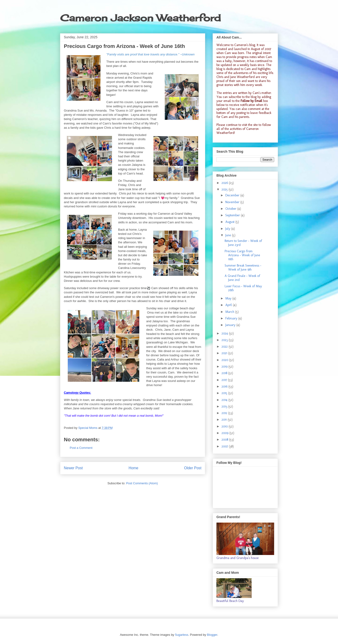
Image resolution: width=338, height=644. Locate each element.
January (231, 325)
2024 (225, 333)
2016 (225, 386)
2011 (225, 420)
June (229, 235)
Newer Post (73, 468)
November (233, 202)
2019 (225, 367)
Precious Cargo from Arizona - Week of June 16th (242, 255)
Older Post (193, 468)
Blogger (212, 635)
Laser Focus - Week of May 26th (243, 288)
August (230, 222)
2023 (225, 340)
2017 (225, 380)
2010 (225, 426)
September (233, 215)
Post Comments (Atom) (142, 483)
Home (134, 468)
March (230, 312)
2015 (225, 393)
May (229, 298)
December (233, 195)
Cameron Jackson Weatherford (140, 18)
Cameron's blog (245, 45)
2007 (225, 446)
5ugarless (182, 635)
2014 (225, 400)
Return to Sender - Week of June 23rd (243, 243)
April (229, 305)
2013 (225, 406)
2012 (225, 413)
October (231, 209)
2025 (225, 189)
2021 (225, 353)
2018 (225, 373)
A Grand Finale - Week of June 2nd (242, 278)
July (228, 229)
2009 (225, 433)
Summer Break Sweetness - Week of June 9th (243, 268)
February (232, 318)
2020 (225, 360)
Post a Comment (81, 448)
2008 (225, 440)
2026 (225, 183)
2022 (225, 347)
